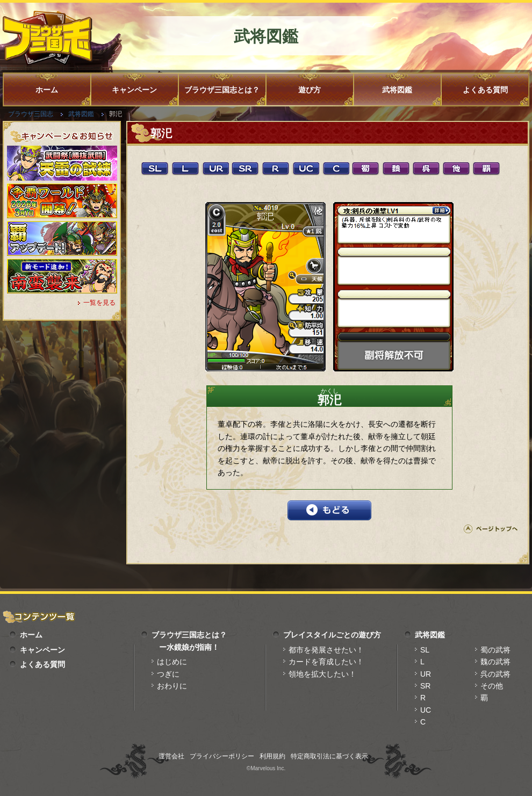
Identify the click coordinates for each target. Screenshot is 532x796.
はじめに (172, 662)
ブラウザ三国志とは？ (222, 90)
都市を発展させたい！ (326, 650)
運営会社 (171, 756)
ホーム (47, 90)
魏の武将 (495, 662)
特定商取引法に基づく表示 (329, 756)
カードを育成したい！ (326, 662)
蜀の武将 (495, 650)
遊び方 (310, 90)
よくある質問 (485, 90)
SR (425, 686)
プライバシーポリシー (222, 756)
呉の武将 (495, 674)
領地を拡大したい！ (322, 674)
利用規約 (272, 756)
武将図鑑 (397, 90)
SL (425, 650)
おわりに (172, 686)
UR (426, 674)
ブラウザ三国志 (31, 114)
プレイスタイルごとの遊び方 (332, 635)
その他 (492, 686)
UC (426, 710)
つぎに (168, 674)
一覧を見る (99, 303)
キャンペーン (134, 90)
